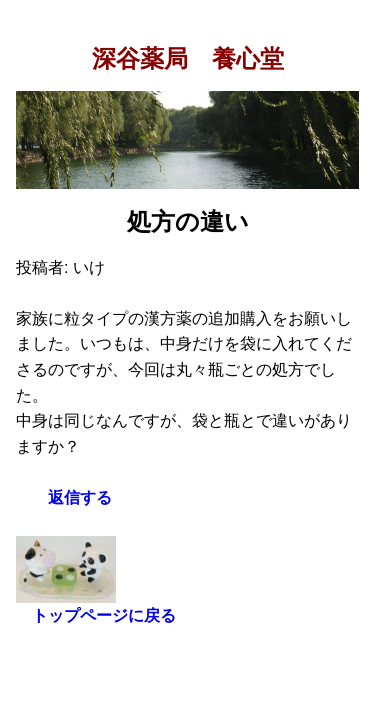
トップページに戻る (104, 615)
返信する (80, 497)
